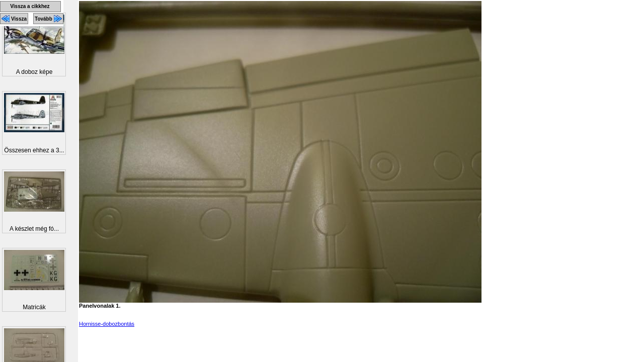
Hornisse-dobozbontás (107, 324)
